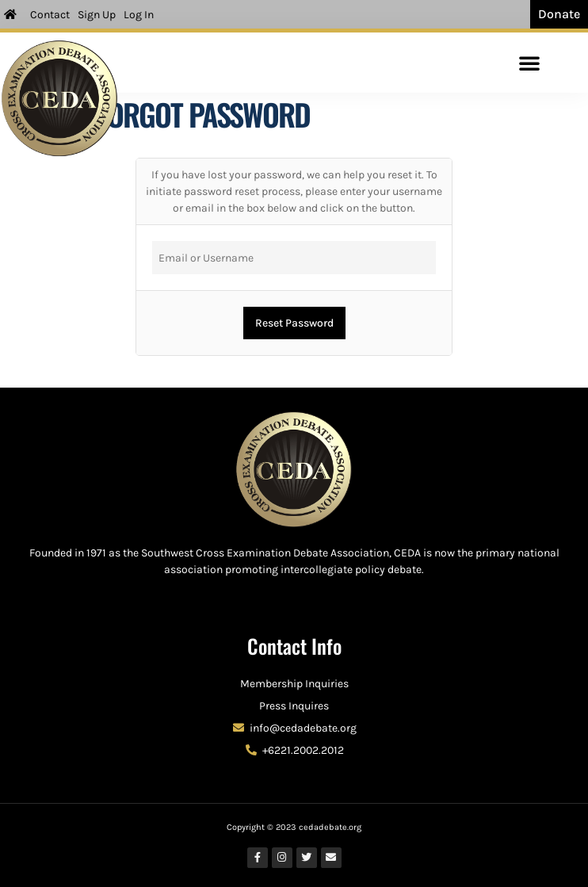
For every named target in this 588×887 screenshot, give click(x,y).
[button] (529, 63)
